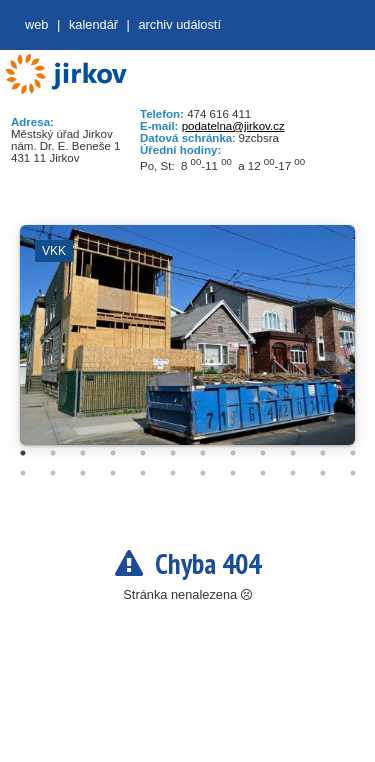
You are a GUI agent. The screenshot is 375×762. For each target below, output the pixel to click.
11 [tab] (323, 453)
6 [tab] (173, 453)
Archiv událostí (179, 24)
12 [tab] (353, 453)
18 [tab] (173, 473)
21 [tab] (263, 473)
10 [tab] (293, 453)
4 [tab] (113, 453)
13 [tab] (23, 473)
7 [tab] (203, 453)
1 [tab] (23, 453)
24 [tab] (353, 473)
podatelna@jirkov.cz (233, 126)
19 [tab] (203, 473)
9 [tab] (263, 453)
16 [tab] (113, 473)
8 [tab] (233, 453)
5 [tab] (143, 453)
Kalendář (93, 24)
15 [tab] (83, 473)
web (36, 24)
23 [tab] (323, 473)
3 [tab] (83, 453)
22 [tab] (293, 473)
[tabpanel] (187, 345)
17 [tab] (143, 473)
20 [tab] (233, 473)
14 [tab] (53, 473)
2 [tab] (53, 453)
